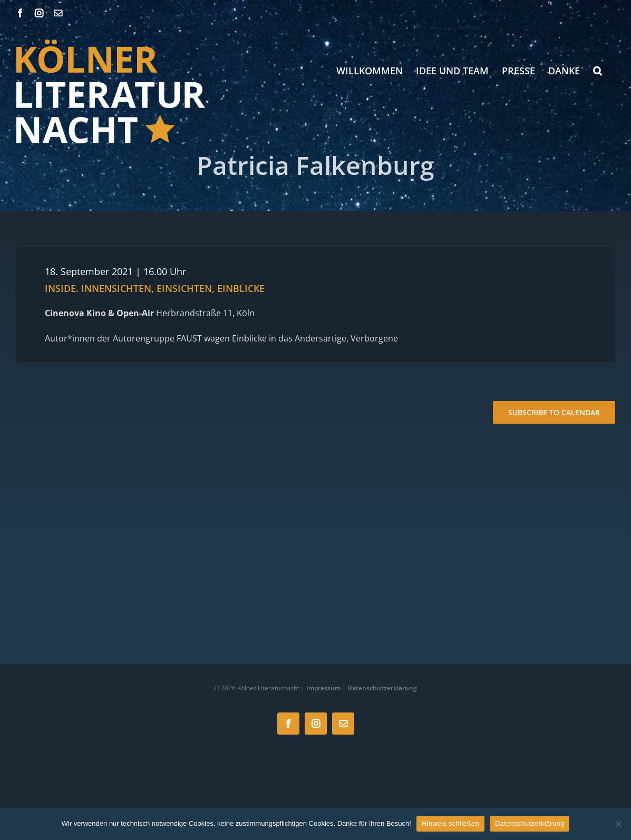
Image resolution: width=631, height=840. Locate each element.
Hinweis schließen (450, 823)
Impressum (323, 688)
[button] (598, 71)
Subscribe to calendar (554, 412)
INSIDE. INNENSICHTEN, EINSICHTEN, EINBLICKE (155, 288)
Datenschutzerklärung (382, 688)
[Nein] (618, 824)
